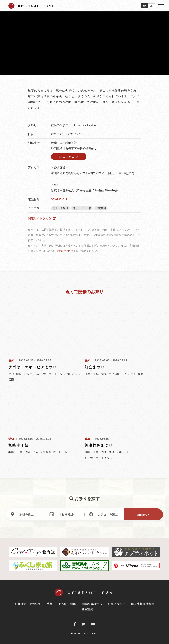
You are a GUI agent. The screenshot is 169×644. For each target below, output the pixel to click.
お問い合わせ (65, 251)
